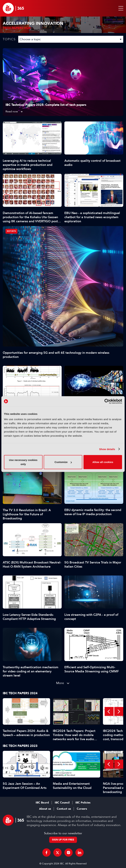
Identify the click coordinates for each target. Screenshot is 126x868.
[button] (120, 8)
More (60, 683)
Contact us (64, 809)
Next (119, 711)
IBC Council (62, 803)
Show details (107, 449)
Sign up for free (63, 840)
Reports (11, 231)
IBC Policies (83, 803)
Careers (82, 809)
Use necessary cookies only (23, 462)
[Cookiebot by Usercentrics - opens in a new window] (107, 401)
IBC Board (42, 803)
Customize (63, 462)
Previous (109, 711)
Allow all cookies (103, 462)
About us (45, 809)
